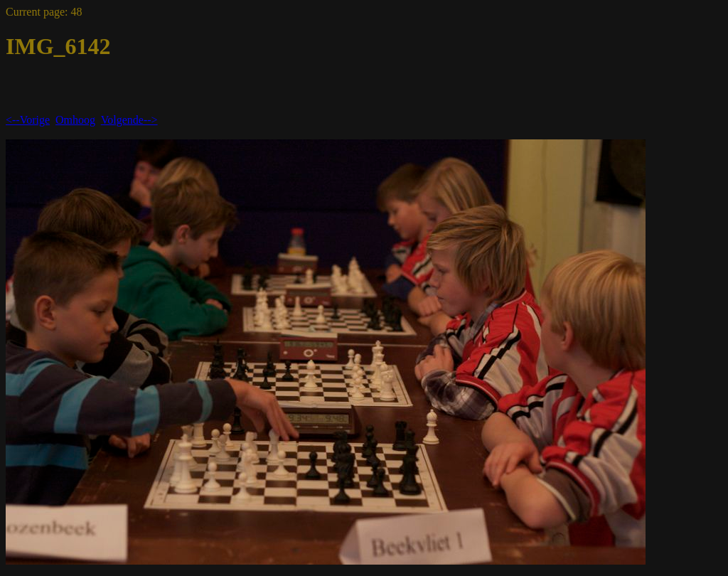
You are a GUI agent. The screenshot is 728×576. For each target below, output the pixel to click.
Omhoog (75, 120)
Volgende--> (129, 120)
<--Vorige (28, 120)
